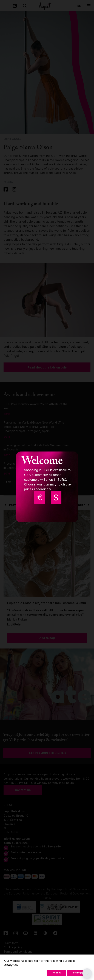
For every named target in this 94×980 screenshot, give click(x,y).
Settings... (79, 973)
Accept (57, 973)
